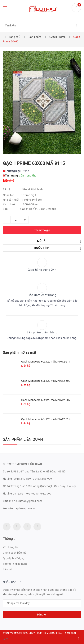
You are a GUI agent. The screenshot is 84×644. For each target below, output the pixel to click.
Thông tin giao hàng (15, 564)
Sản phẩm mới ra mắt (20, 353)
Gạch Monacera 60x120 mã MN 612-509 (46, 381)
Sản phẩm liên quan (23, 439)
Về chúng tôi (11, 547)
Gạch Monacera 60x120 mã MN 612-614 (46, 419)
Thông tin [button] (10, 539)
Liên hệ (7, 569)
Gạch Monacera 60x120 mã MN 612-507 (46, 400)
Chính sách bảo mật (15, 553)
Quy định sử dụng (14, 558)
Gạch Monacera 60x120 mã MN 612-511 (46, 362)
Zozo (6, 639)
